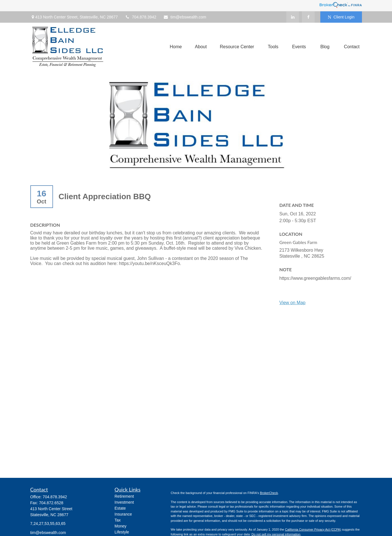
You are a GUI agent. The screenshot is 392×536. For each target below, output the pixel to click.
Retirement (124, 496)
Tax (118, 520)
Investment (124, 502)
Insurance (123, 514)
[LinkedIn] (293, 17)
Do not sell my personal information (276, 534)
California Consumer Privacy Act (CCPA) (313, 529)
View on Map (293, 303)
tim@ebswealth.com (185, 17)
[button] (176, 47)
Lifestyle (122, 532)
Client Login (341, 17)
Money (120, 526)
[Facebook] (308, 17)
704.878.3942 (141, 17)
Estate (120, 508)
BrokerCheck (269, 493)
